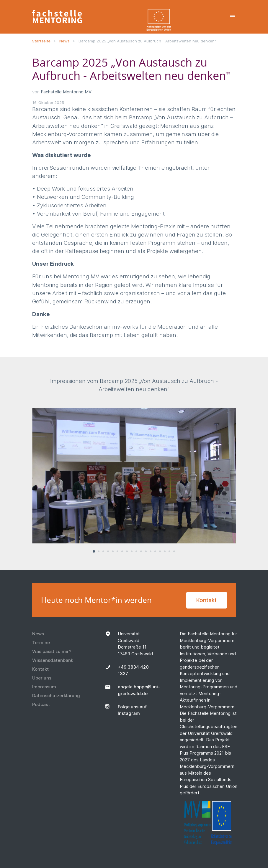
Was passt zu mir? (52, 651)
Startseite (41, 41)
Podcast (41, 704)
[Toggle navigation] (232, 17)
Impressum (44, 687)
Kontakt (206, 600)
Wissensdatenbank (53, 660)
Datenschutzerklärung (56, 696)
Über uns (42, 678)
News (64, 41)
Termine (41, 643)
